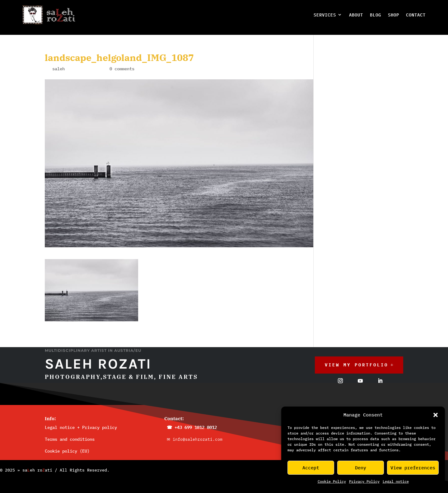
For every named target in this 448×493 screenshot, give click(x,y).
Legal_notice (396, 481)
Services (325, 15)
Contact (416, 15)
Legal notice (60, 422)
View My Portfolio (357, 360)
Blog (376, 15)
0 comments (122, 64)
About (356, 15)
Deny (361, 468)
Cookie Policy (332, 481)
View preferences (413, 468)
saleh (58, 64)
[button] (436, 415)
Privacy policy (100, 422)
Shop (394, 15)
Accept (311, 468)
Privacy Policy (364, 481)
